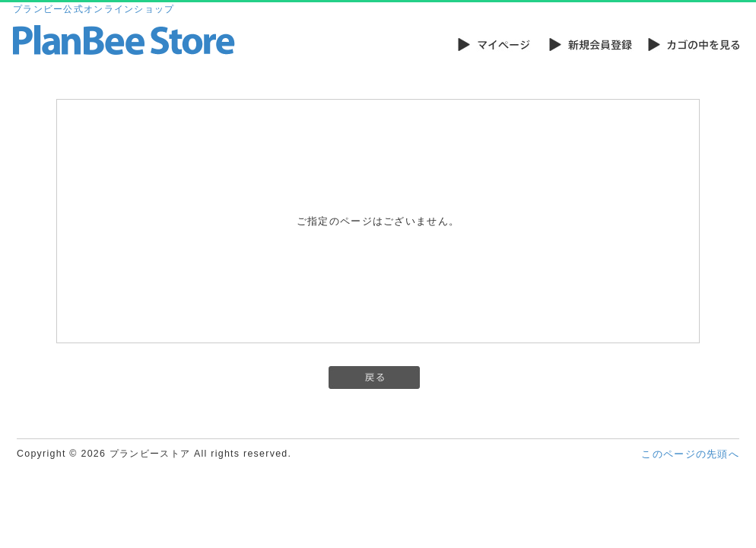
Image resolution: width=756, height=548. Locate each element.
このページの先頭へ (690, 454)
